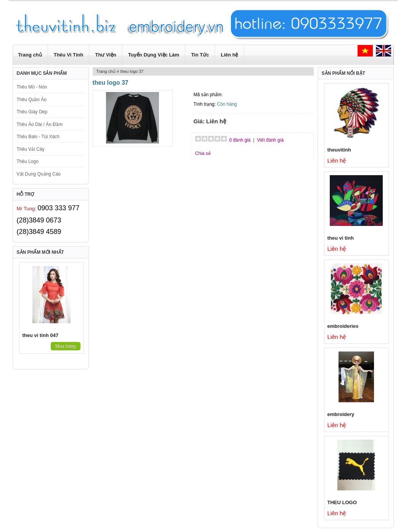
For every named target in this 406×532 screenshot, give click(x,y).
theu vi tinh (341, 238)
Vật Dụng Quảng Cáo (39, 174)
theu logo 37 (132, 71)
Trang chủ (30, 55)
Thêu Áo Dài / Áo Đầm (40, 124)
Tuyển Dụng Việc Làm (154, 55)
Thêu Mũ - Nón (32, 87)
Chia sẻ (203, 153)
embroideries (343, 326)
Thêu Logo (28, 161)
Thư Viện (105, 55)
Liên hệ (229, 55)
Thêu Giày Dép (32, 112)
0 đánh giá (240, 140)
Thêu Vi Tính (69, 55)
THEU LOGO (342, 502)
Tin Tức (200, 55)
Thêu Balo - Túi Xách (38, 137)
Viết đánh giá (270, 140)
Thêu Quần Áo (32, 100)
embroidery (341, 414)
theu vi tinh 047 (41, 335)
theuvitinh (339, 150)
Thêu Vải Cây (31, 149)
